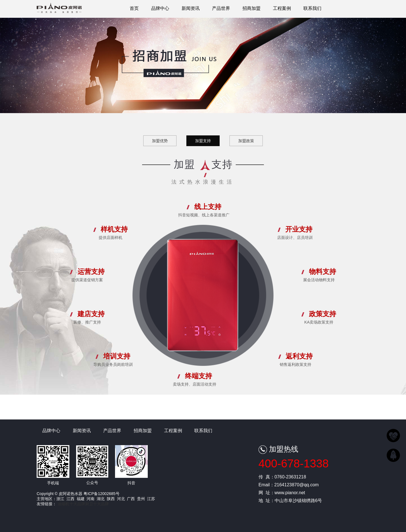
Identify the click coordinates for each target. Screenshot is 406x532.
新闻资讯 (191, 8)
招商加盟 (251, 8)
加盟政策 (246, 141)
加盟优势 (160, 141)
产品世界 (221, 8)
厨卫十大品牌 (97, 504)
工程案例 (282, 8)
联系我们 (312, 8)
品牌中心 (160, 8)
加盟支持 (203, 141)
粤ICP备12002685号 (101, 494)
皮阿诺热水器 (59, 10)
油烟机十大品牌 (71, 504)
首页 (134, 8)
